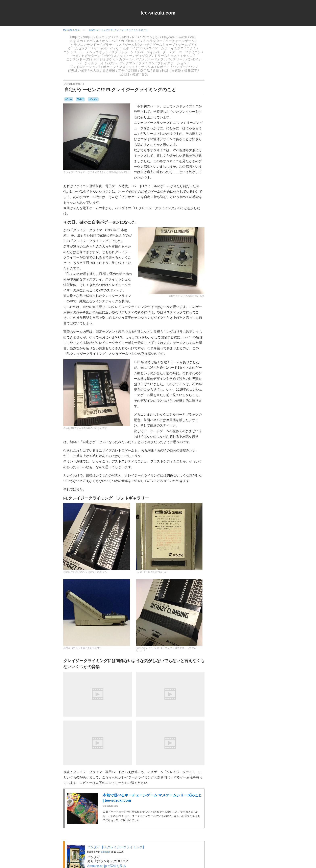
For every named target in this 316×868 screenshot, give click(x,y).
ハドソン (138, 59)
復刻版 (132, 71)
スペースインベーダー (153, 52)
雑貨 (136, 74)
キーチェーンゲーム (180, 41)
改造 (156, 71)
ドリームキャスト (167, 56)
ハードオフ (155, 59)
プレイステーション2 (85, 67)
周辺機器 (109, 71)
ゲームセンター (80, 48)
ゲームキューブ (164, 45)
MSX (126, 37)
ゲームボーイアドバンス (134, 48)
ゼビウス (110, 56)
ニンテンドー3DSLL (239, 385)
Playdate (168, 37)
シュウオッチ (99, 52)
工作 (121, 71)
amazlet (106, 852)
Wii (192, 37)
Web (241, 328)
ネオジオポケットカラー (111, 59)
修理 (83, 71)
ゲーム (69, 99)
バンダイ (192, 59)
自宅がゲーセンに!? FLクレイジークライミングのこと (118, 30)
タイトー (126, 56)
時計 (165, 71)
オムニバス (110, 41)
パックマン (127, 63)
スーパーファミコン (187, 52)
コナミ (191, 48)
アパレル (93, 41)
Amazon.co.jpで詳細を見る (107, 866)
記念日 (124, 74)
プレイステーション (172, 63)
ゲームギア (186, 45)
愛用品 (145, 71)
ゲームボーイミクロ (169, 48)
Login (231, 448)
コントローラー (75, 52)
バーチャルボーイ (91, 63)
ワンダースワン (184, 67)
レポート (163, 67)
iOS (117, 37)
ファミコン (147, 63)
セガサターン (91, 56)
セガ (75, 56)
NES (135, 37)
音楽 (145, 74)
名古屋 (95, 71)
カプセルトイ (131, 41)
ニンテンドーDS (78, 59)
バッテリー (174, 59)
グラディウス (112, 45)
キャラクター (153, 41)
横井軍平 (191, 71)
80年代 (75, 37)
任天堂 (73, 71)
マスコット (127, 67)
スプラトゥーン (123, 52)
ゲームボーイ (104, 48)
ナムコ (188, 56)
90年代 (88, 37)
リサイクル (146, 67)
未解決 (176, 71)
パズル (112, 63)
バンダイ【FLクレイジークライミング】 (117, 847)
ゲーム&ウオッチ (137, 45)
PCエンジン (150, 37)
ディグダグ (143, 56)
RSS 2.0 (219, 448)
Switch (182, 37)
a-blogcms (244, 321)
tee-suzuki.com (158, 13)
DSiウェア (104, 37)
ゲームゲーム (237, 352)
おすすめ (77, 41)
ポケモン (110, 67)
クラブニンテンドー (85, 45)
